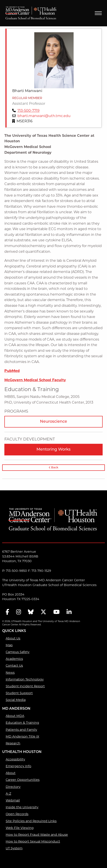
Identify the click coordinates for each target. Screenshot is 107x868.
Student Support (19, 693)
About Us (13, 638)
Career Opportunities (23, 780)
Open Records (17, 814)
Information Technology (25, 679)
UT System (14, 848)
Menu (98, 13)
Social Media (16, 700)
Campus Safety (18, 652)
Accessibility (15, 759)
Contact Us (14, 666)
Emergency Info (18, 766)
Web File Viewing (20, 828)
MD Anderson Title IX (22, 736)
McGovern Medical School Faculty (35, 380)
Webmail (13, 800)
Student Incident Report (25, 686)
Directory (13, 787)
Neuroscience (53, 422)
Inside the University (22, 807)
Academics (14, 659)
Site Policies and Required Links (31, 821)
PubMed (12, 371)
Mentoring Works (53, 450)
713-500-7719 (28, 111)
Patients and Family (21, 730)
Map (9, 645)
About (11, 773)
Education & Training (22, 723)
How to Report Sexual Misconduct (33, 841)
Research (13, 743)
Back (54, 468)
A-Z (8, 794)
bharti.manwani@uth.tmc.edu (44, 116)
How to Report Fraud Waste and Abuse (37, 835)
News (10, 673)
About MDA (15, 716)
